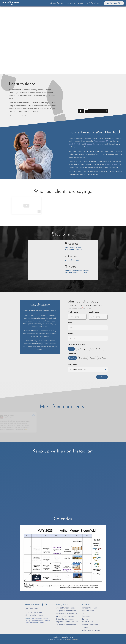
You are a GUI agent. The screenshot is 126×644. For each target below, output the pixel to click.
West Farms (102, 358)
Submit (102, 377)
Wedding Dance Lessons (66, 613)
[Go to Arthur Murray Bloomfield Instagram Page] (46, 605)
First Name (73, 312)
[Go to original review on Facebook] (35, 416)
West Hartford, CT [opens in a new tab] (101, 141)
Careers (85, 619)
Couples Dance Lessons (66, 611)
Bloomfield (73, 358)
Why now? (73, 365)
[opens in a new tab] (63, 559)
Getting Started (57, 3)
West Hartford (30, 623)
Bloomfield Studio (33, 605)
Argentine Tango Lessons (67, 622)
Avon (32, 619)
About (81, 3)
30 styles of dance (111, 164)
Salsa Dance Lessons (65, 616)
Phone (71, 334)
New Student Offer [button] (114, 3)
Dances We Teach (89, 608)
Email (71, 323)
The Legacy (86, 616)
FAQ (83, 613)
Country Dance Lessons (66, 625)
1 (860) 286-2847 (72, 260)
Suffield (47, 621)
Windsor (41, 623)
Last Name (94, 312)
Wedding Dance (98, 349)
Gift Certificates (94, 3)
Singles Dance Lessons (65, 608)
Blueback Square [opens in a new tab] (92, 144)
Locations (71, 3)
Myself (71, 349)
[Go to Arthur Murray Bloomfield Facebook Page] (42, 605)
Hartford (34, 621)
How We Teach (88, 611)
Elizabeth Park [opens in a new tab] (74, 144)
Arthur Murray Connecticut (93, 630)
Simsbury (41, 621)
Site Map (85, 627)
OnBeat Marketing (72, 640)
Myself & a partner (83, 349)
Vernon (93, 358)
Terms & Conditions (90, 625)
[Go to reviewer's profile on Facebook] (3, 417)
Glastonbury (83, 358)
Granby (28, 621)
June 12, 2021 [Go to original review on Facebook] (10, 418)
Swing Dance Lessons (65, 619)
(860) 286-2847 (31, 608)
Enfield (46, 619)
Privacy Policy (87, 622)
